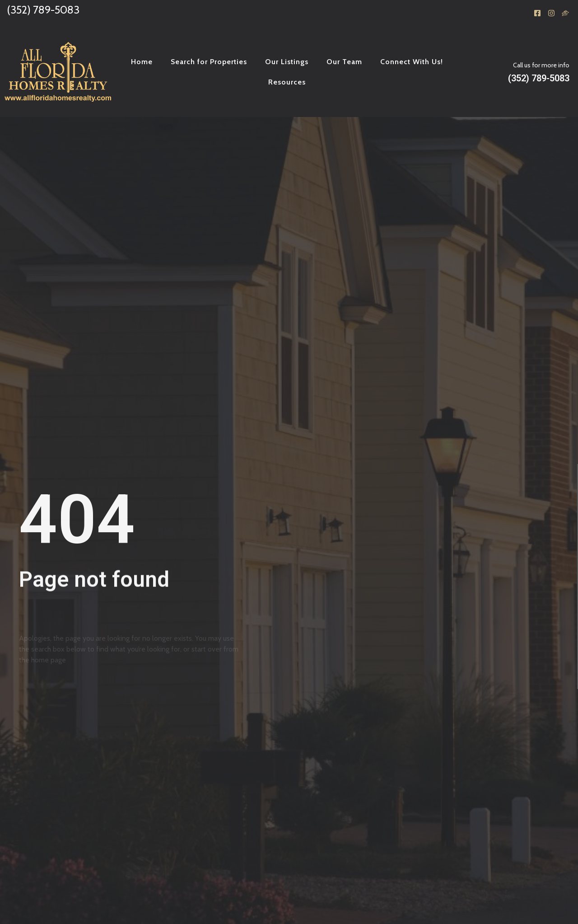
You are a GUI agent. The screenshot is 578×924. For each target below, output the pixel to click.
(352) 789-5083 (43, 10)
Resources (287, 82)
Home (142, 62)
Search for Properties (209, 62)
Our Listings (287, 62)
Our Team (344, 62)
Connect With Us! (412, 62)
